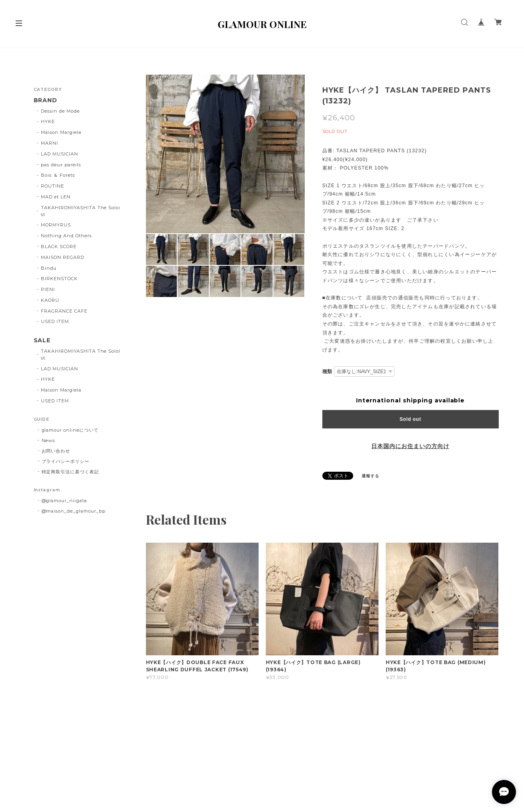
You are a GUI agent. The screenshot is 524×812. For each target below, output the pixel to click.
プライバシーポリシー (66, 461)
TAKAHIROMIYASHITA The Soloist (81, 211)
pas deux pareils (61, 165)
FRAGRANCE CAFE (64, 311)
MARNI (50, 143)
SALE (42, 340)
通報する (370, 476)
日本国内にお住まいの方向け (410, 446)
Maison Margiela (61, 132)
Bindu (49, 268)
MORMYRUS (56, 225)
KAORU (50, 300)
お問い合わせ (56, 451)
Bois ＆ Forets (58, 175)
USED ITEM (55, 321)
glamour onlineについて (70, 430)
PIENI (48, 289)
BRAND (46, 100)
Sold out (411, 419)
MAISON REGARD (62, 257)
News (49, 440)
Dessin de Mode (60, 111)
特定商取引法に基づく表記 (71, 472)
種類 (328, 371)
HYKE (48, 121)
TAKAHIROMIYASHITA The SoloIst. (81, 354)
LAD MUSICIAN (60, 154)
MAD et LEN (56, 197)
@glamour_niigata (64, 501)
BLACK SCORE (59, 246)
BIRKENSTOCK (59, 279)
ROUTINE (53, 186)
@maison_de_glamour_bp (74, 511)
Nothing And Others (66, 236)
